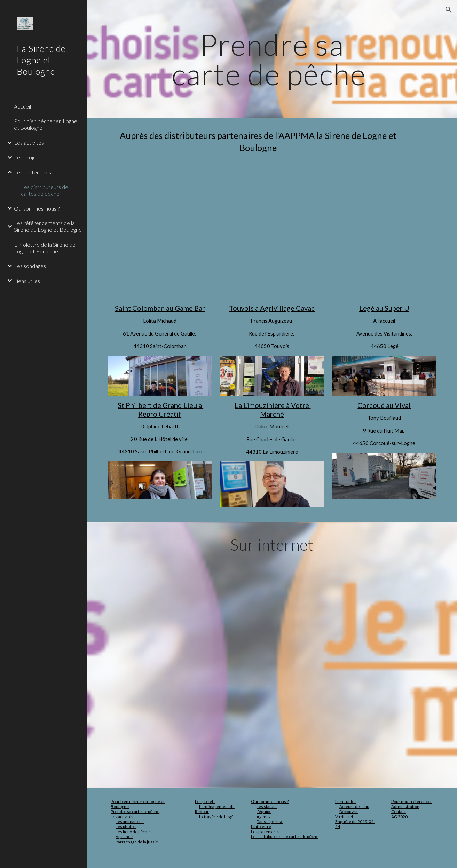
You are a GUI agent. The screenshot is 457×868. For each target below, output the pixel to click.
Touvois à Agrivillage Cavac (272, 308)
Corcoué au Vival (384, 405)
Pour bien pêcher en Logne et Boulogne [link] (46, 124)
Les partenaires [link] (33, 172)
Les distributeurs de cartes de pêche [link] (45, 190)
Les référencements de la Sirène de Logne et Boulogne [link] (48, 226)
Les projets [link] (27, 157)
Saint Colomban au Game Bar (160, 308)
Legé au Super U (384, 308)
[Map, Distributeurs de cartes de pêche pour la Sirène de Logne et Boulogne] (272, 228)
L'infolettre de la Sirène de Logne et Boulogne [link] (45, 248)
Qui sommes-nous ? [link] (37, 208)
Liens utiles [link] (27, 281)
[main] (272, 59)
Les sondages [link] (30, 266)
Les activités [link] (29, 143)
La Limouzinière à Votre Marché (273, 409)
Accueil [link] (22, 106)
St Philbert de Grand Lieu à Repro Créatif (160, 409)
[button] (449, 10)
